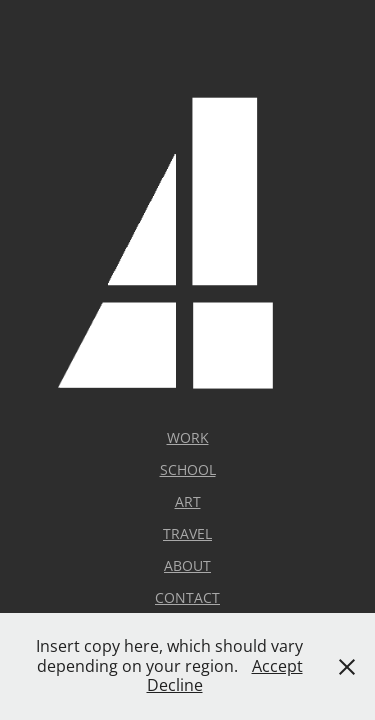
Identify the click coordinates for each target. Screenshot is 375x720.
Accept (277, 666)
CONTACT (187, 597)
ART (188, 501)
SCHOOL (188, 469)
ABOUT (187, 565)
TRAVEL (187, 533)
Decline (175, 685)
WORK (188, 437)
